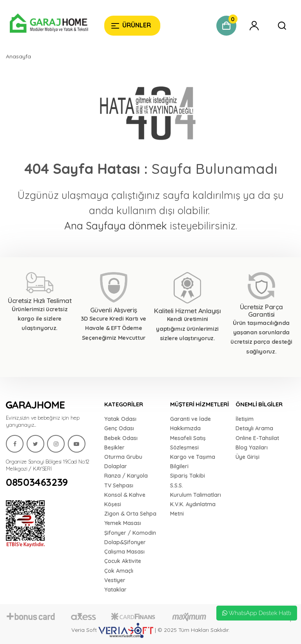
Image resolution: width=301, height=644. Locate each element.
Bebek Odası (121, 438)
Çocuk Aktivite (123, 561)
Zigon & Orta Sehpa (130, 514)
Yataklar (115, 590)
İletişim (245, 419)
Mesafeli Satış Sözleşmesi (188, 443)
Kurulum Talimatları (196, 495)
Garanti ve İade (190, 419)
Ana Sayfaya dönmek (116, 226)
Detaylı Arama (254, 428)
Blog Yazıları (252, 447)
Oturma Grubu (123, 457)
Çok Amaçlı (119, 571)
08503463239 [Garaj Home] (37, 482)
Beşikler (114, 447)
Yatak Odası (120, 419)
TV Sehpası (119, 485)
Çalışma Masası (124, 552)
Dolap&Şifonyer (125, 542)
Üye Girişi (248, 457)
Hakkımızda (185, 428)
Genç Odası (119, 428)
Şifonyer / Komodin (130, 533)
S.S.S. (177, 485)
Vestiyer (115, 580)
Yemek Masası (123, 523)
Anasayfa (18, 56)
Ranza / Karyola (126, 476)
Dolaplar (116, 466)
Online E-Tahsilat (257, 438)
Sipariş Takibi (188, 476)
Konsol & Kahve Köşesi (125, 500)
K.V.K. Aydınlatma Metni (193, 509)
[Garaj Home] (49, 24)
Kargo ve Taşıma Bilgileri (193, 462)
